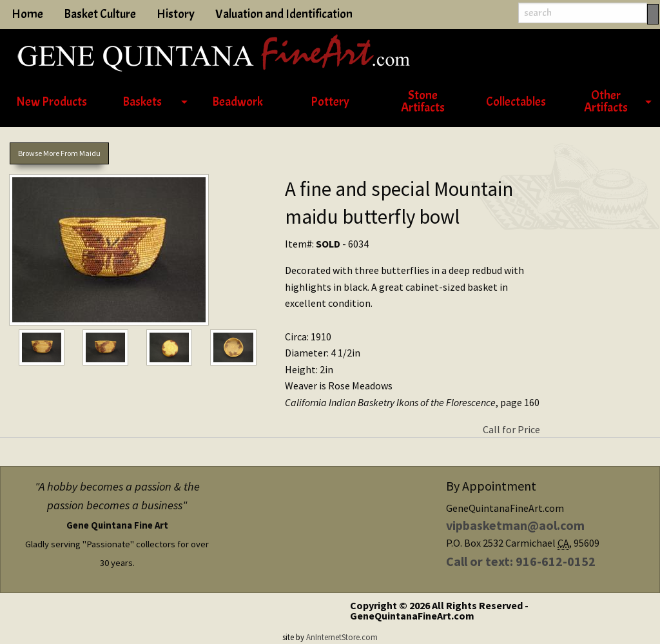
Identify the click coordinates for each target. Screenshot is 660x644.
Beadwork (238, 102)
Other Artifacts (606, 102)
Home (27, 14)
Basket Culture (100, 14)
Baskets (142, 102)
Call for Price (511, 429)
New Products (52, 102)
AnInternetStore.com (342, 637)
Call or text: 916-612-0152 (521, 561)
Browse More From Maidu (59, 153)
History (176, 14)
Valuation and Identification (284, 14)
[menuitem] (52, 102)
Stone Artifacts (423, 102)
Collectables (516, 102)
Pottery (330, 102)
